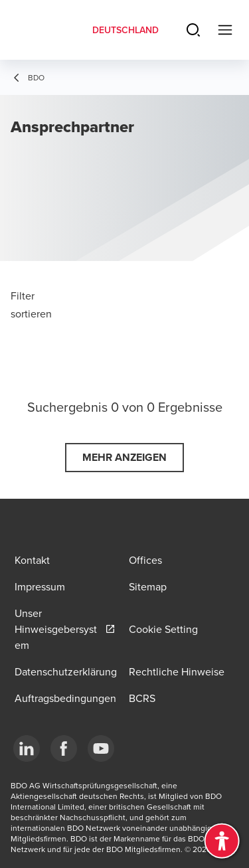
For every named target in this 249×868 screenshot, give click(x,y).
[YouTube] (101, 748)
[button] (124, 458)
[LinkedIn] (27, 748)
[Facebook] (64, 748)
